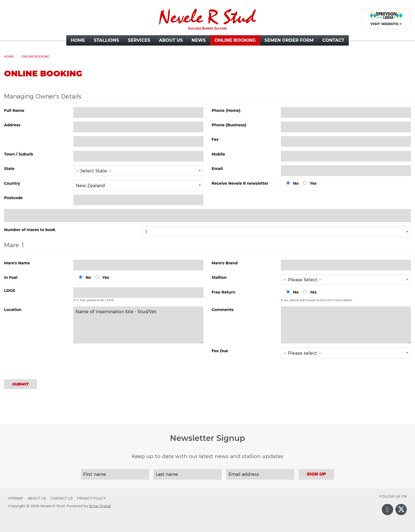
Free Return (223, 292)
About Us (37, 498)
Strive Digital (100, 506)
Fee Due (220, 351)
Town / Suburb (19, 154)
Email (217, 169)
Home (9, 56)
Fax (215, 139)
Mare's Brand (225, 263)
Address (12, 125)
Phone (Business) (229, 125)
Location (13, 310)
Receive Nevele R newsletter (240, 183)
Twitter (401, 514)
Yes (313, 183)
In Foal (11, 277)
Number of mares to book (30, 230)
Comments (223, 310)
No (296, 183)
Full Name (14, 110)
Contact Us (62, 498)
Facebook (387, 515)
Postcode (13, 198)
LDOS (10, 291)
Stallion (219, 277)
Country (12, 183)
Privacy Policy (91, 498)
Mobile (218, 154)
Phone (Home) (226, 110)
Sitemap (16, 498)
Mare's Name (17, 263)
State (9, 169)
